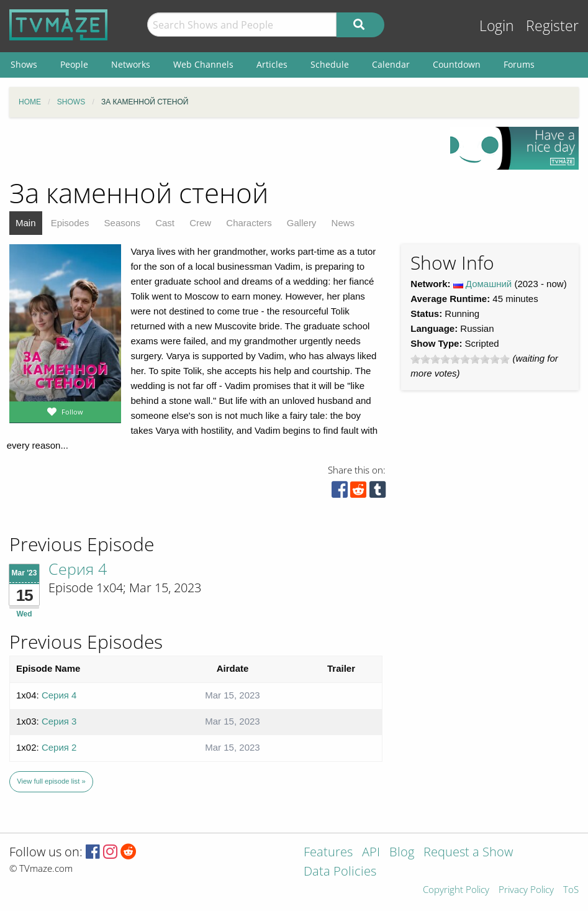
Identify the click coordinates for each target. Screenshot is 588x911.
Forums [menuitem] (519, 64)
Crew (200, 223)
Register (552, 26)
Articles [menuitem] (272, 64)
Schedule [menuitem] (330, 64)
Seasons (122, 223)
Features (328, 853)
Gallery (302, 223)
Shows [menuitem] (24, 64)
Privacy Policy (526, 890)
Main (26, 223)
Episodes (70, 223)
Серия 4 (78, 569)
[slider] (460, 359)
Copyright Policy (456, 890)
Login (497, 26)
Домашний (489, 284)
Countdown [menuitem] (457, 64)
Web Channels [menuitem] (203, 64)
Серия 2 (59, 747)
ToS (571, 890)
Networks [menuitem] (131, 64)
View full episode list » (51, 781)
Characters (249, 223)
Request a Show (468, 853)
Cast (165, 223)
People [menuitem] (74, 64)
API (371, 853)
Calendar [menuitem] (391, 64)
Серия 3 (59, 721)
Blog (402, 853)
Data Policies (340, 872)
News (343, 223)
